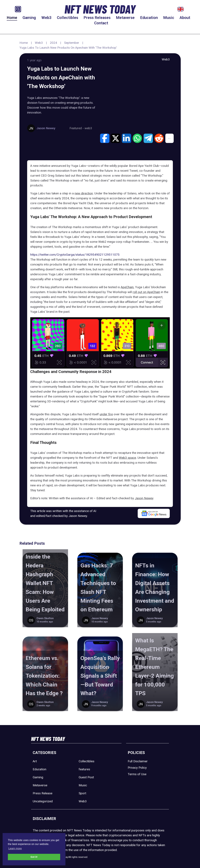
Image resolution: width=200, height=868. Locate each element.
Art (35, 761)
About (185, 18)
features (84, 769)
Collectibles (68, 18)
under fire (106, 414)
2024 (53, 43)
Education (149, 18)
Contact (101, 23)
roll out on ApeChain (146, 292)
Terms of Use (137, 774)
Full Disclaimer (138, 761)
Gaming (29, 18)
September (72, 43)
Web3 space (127, 458)
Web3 (46, 18)
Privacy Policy (137, 768)
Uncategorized (43, 801)
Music (169, 18)
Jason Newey (144, 498)
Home (12, 18)
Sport (82, 793)
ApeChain (127, 287)
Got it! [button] (34, 857)
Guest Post (86, 777)
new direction (84, 193)
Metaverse (125, 18)
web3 (88, 128)
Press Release (43, 793)
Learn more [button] (15, 848)
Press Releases (97, 18)
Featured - (77, 128)
